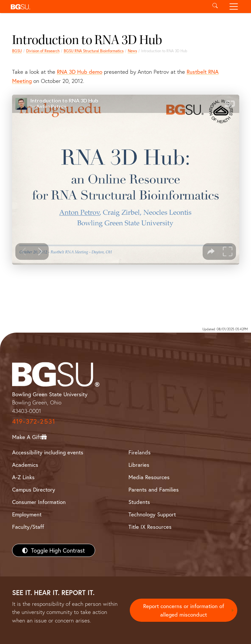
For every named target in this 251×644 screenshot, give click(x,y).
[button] (107, 7)
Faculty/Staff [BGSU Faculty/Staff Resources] (28, 527)
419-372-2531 (34, 421)
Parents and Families (154, 489)
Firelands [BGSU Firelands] (140, 452)
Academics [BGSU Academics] (25, 465)
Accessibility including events (48, 452)
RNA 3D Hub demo (80, 72)
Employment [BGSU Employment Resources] (27, 514)
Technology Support (152, 514)
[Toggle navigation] (234, 7)
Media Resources (149, 477)
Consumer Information (39, 502)
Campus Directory (34, 489)
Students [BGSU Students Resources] (139, 502)
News (132, 51)
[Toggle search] (215, 7)
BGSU (17, 51)
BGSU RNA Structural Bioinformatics (94, 51)
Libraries (139, 465)
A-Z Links (23, 477)
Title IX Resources (150, 527)
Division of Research (43, 51)
